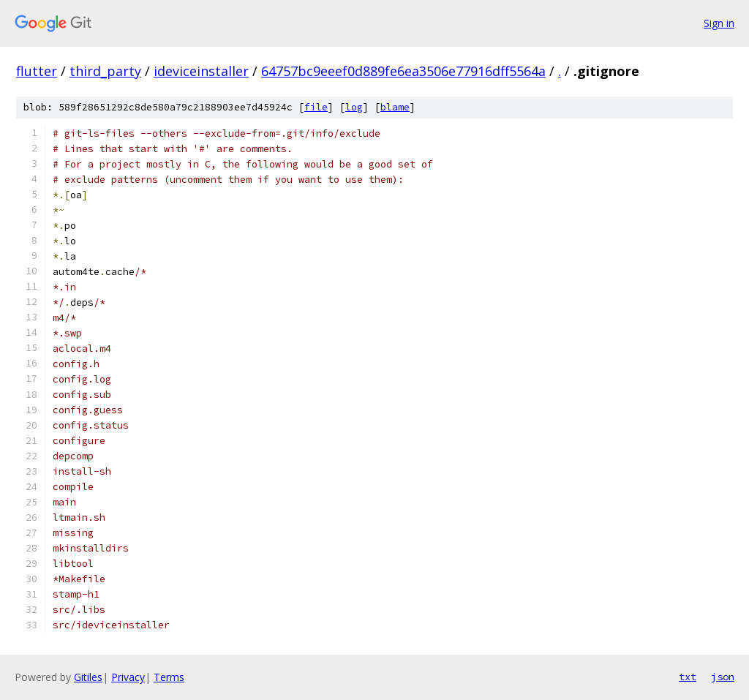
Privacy (128, 677)
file (316, 107)
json (723, 677)
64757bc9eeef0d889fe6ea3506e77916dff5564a (403, 71)
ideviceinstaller (201, 71)
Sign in (719, 23)
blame (395, 107)
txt (688, 677)
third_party (105, 71)
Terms (169, 677)
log (354, 107)
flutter (37, 71)
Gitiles (88, 677)
